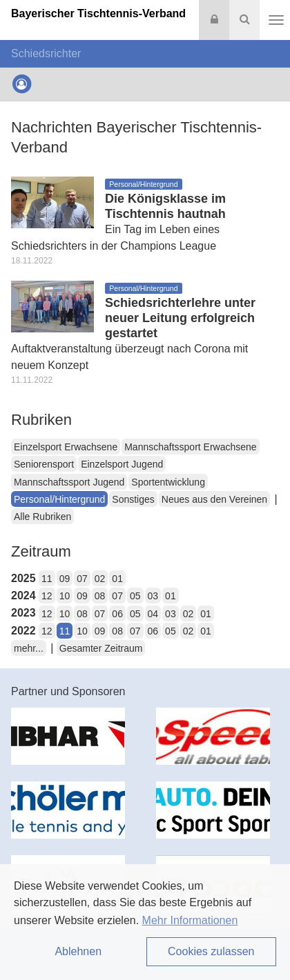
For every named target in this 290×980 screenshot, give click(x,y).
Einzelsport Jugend (122, 464)
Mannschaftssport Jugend (69, 482)
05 (135, 596)
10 (65, 596)
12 (47, 596)
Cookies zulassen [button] (211, 951)
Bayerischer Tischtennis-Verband (98, 13)
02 (100, 579)
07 (82, 579)
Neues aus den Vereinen (214, 499)
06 (117, 614)
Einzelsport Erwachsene (66, 447)
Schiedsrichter (46, 53)
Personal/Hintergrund (59, 499)
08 (100, 596)
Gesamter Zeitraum (101, 648)
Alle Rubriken (42, 517)
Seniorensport (44, 464)
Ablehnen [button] (78, 951)
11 (47, 579)
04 (153, 614)
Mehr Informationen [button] (190, 920)
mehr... (29, 648)
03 (153, 596)
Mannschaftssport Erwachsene (190, 447)
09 (65, 579)
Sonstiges (133, 499)
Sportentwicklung (168, 482)
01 (117, 579)
